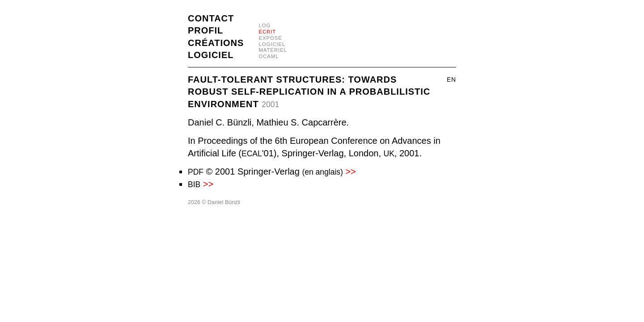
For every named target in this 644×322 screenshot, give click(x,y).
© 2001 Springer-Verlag (272, 171)
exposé (270, 38)
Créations (216, 43)
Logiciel (211, 55)
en (451, 80)
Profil (205, 30)
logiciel (272, 44)
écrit (267, 32)
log (265, 25)
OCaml (269, 56)
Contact (211, 18)
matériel (273, 50)
